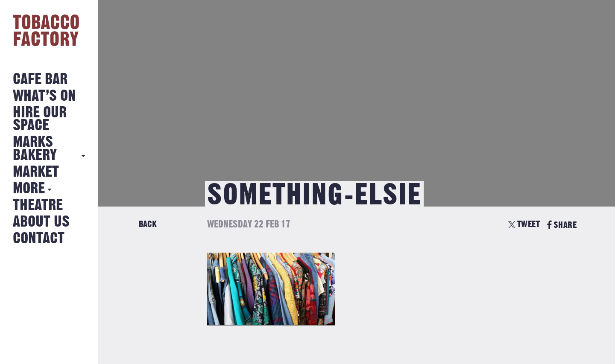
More (29, 189)
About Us (41, 222)
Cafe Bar (40, 80)
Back (148, 224)
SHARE (562, 225)
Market (36, 172)
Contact (39, 239)
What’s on (44, 96)
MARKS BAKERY (35, 149)
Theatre (38, 205)
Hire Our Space (40, 119)
